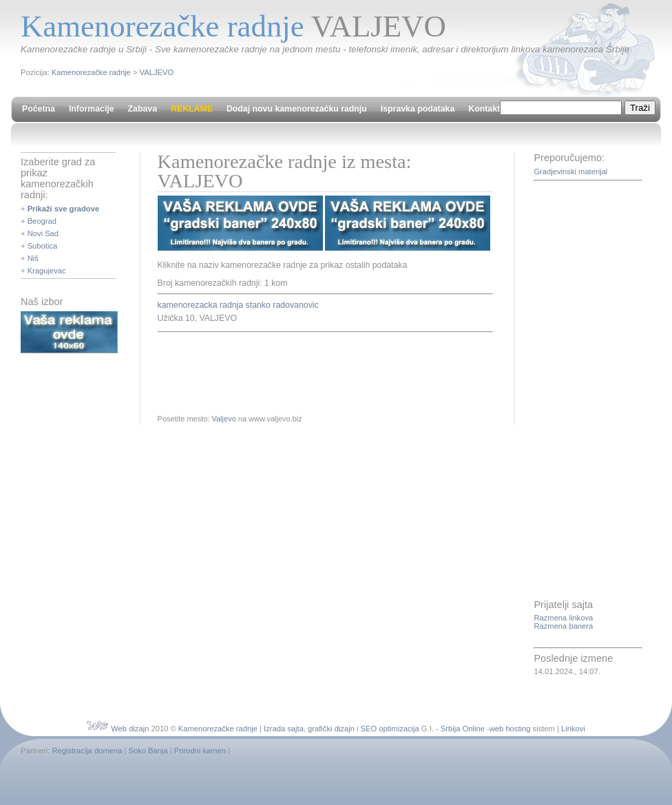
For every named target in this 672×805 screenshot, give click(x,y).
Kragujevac (47, 271)
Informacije (92, 109)
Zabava (143, 109)
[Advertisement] (319, 370)
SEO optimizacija (390, 729)
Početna (39, 109)
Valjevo (223, 419)
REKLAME (192, 109)
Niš (33, 258)
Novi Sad (43, 233)
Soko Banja (148, 751)
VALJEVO (157, 72)
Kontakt (484, 109)
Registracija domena (87, 751)
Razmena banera (563, 626)
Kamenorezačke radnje (91, 72)
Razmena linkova (563, 618)
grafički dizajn (331, 729)
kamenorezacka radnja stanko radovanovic (238, 305)
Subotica (43, 246)
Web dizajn (130, 729)
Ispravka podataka (418, 109)
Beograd (42, 221)
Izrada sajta (284, 729)
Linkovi (573, 729)
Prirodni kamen (200, 751)
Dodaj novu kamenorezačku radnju (297, 109)
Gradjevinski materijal (570, 171)
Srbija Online (463, 729)
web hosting (510, 729)
